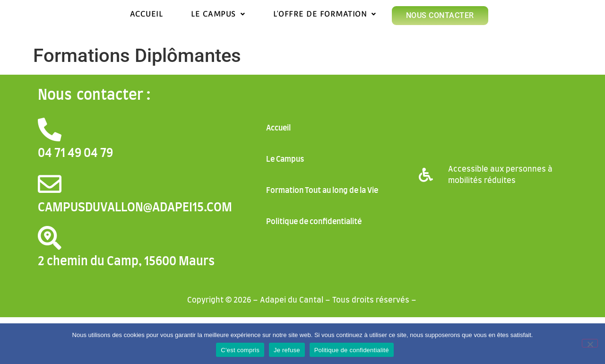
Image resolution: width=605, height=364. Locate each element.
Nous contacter (440, 15)
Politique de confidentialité (314, 222)
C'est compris (240, 350)
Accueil (147, 14)
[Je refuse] (590, 343)
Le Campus (218, 14)
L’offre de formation (325, 14)
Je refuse (287, 350)
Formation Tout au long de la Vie (322, 191)
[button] (218, 14)
